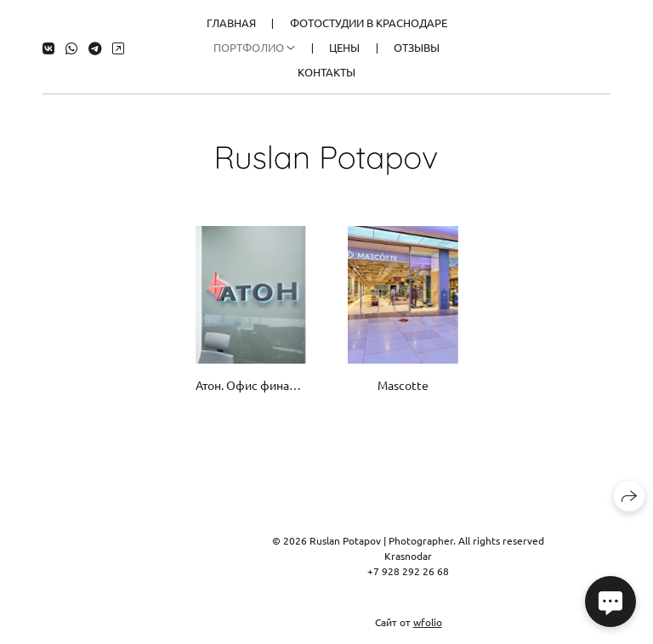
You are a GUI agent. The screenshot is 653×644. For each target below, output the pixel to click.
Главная (231, 23)
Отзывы (417, 47)
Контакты (326, 72)
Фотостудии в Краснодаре (369, 23)
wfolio (428, 622)
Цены (344, 47)
